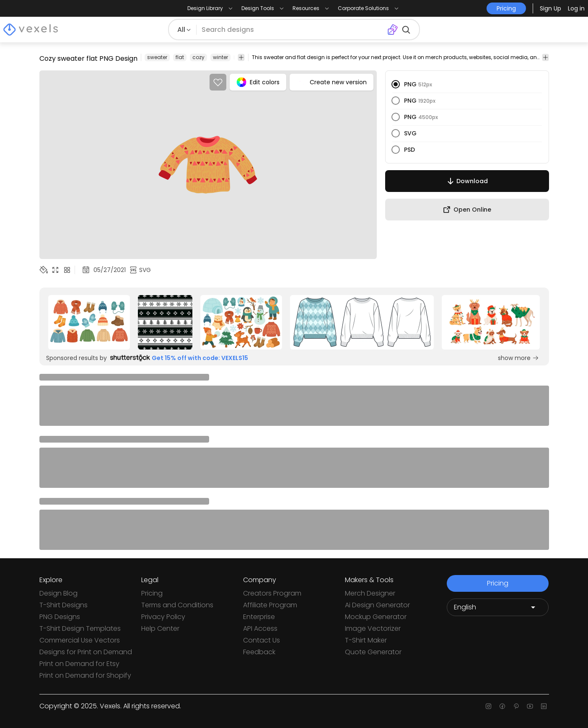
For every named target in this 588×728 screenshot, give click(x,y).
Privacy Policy (163, 617)
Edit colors (258, 82)
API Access (260, 628)
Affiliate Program (270, 605)
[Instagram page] (488, 706)
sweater (157, 57)
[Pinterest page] (516, 706)
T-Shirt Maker (366, 640)
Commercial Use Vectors (80, 640)
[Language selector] (498, 607)
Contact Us (262, 640)
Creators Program (272, 593)
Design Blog (58, 593)
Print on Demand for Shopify (85, 675)
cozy (198, 57)
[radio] (396, 84)
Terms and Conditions (177, 605)
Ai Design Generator (377, 605)
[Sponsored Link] (89, 322)
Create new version (332, 82)
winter (220, 57)
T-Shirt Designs (63, 605)
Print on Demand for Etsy (79, 664)
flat (180, 57)
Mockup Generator (376, 617)
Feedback (259, 652)
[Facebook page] (502, 706)
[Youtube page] (530, 706)
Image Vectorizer (373, 628)
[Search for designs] (292, 30)
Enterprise (259, 617)
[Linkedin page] (544, 706)
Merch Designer (370, 593)
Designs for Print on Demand (86, 652)
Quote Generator (373, 652)
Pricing (152, 593)
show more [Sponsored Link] (518, 358)
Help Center (160, 628)
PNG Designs (60, 617)
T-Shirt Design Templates (80, 628)
